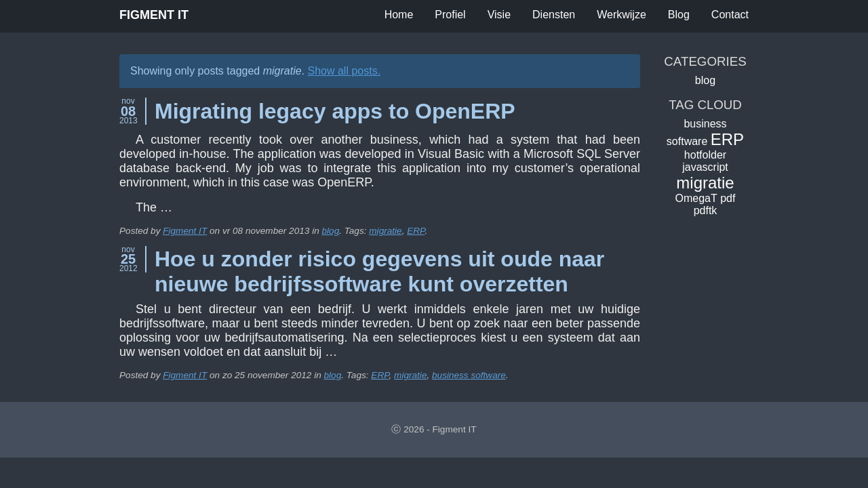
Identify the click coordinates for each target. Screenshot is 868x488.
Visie (499, 15)
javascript (705, 167)
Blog (679, 15)
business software (469, 375)
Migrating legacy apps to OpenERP (335, 111)
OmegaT (696, 198)
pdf (728, 198)
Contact (730, 15)
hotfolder (705, 155)
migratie (385, 231)
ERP (416, 231)
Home (399, 15)
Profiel (450, 15)
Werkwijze (622, 15)
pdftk (706, 210)
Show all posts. (344, 71)
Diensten (554, 15)
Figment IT (154, 15)
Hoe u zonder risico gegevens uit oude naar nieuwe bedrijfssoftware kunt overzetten (379, 271)
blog (331, 231)
